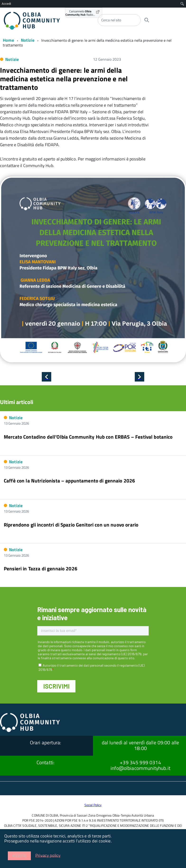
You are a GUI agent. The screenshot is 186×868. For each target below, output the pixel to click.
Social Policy (93, 805)
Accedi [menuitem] (6, 4)
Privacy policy (48, 855)
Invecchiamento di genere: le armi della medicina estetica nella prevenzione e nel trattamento (64, 79)
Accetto (19, 856)
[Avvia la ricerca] (147, 20)
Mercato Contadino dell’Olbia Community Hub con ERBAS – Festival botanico (88, 437)
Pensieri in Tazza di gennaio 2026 (41, 568)
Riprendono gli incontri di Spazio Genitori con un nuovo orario (71, 525)
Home (8, 40)
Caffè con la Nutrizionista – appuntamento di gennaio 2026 (69, 481)
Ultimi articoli (17, 402)
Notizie (28, 40)
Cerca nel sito (111, 20)
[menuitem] (182, 4)
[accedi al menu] (167, 20)
